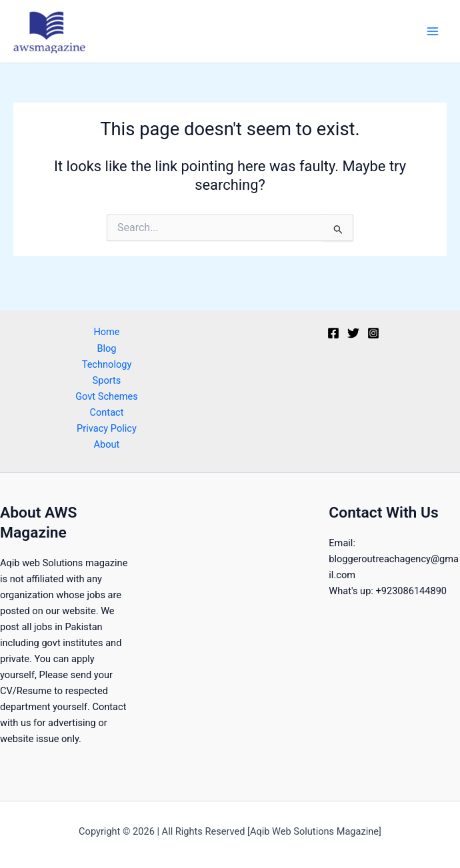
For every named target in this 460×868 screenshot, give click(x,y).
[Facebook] (333, 333)
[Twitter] (353, 333)
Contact (107, 412)
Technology (107, 364)
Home (106, 332)
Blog (106, 348)
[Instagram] (373, 333)
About (107, 444)
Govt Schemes (107, 396)
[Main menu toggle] (433, 31)
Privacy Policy (107, 428)
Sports (107, 380)
